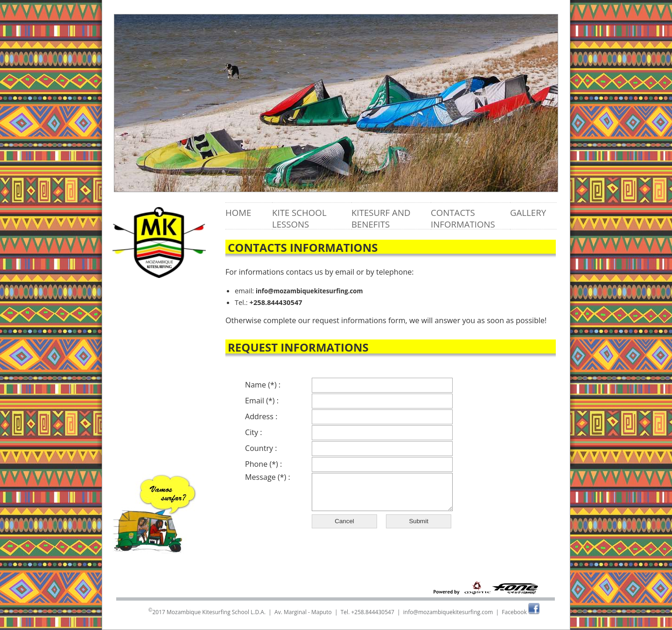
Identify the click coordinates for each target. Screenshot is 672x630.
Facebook (521, 612)
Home (238, 212)
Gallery (528, 212)
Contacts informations (463, 218)
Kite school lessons (299, 218)
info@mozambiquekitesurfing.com (309, 291)
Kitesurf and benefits (381, 218)
